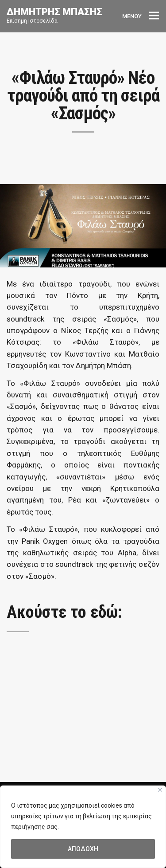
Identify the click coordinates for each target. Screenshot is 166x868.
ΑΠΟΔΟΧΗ (83, 849)
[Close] (160, 790)
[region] (83, 827)
